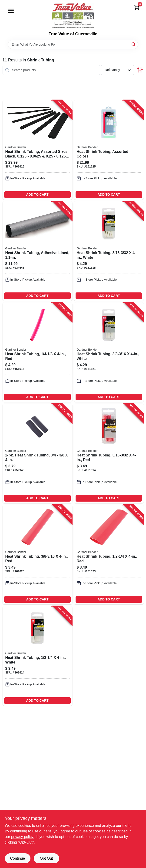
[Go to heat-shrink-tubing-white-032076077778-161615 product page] (109, 251)
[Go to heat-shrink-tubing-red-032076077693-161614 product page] (109, 453)
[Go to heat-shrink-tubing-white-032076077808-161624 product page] (37, 656)
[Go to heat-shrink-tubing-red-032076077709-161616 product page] (37, 352)
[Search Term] (73, 44)
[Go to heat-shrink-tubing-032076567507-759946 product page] (37, 453)
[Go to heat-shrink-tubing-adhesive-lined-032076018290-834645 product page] (37, 251)
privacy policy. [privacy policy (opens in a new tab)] (23, 837)
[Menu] (11, 11)
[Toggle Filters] (140, 70)
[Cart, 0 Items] (137, 8)
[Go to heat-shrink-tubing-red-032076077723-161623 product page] (109, 555)
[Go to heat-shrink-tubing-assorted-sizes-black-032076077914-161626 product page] (37, 150)
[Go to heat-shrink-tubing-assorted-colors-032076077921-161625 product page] (109, 150)
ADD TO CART (37, 194)
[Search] (134, 44)
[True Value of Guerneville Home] (73, 16)
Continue (17, 858)
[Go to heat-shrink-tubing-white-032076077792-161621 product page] (109, 352)
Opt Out (46, 858)
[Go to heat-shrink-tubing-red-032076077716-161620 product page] (37, 555)
